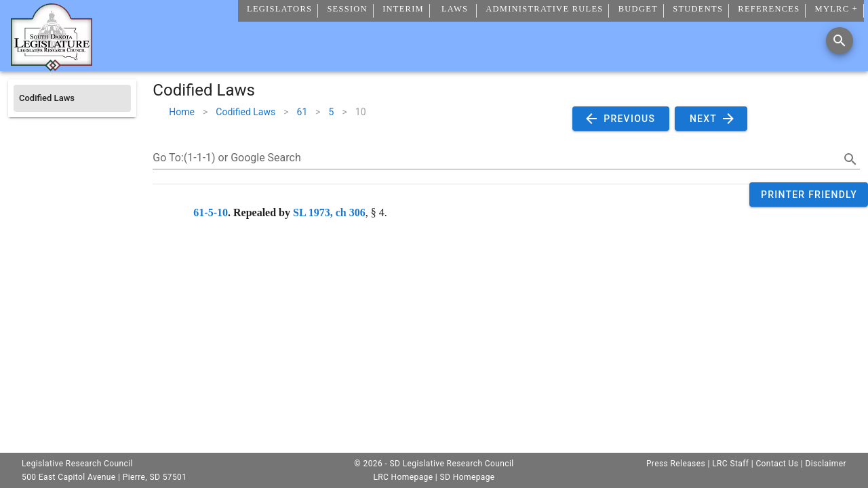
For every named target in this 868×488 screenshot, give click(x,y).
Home (182, 112)
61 (302, 112)
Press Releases (676, 464)
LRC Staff (730, 464)
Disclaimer (826, 464)
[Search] (840, 41)
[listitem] (72, 98)
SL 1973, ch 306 (329, 212)
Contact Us (777, 464)
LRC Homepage (403, 477)
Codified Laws (245, 112)
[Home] (52, 66)
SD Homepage (468, 477)
